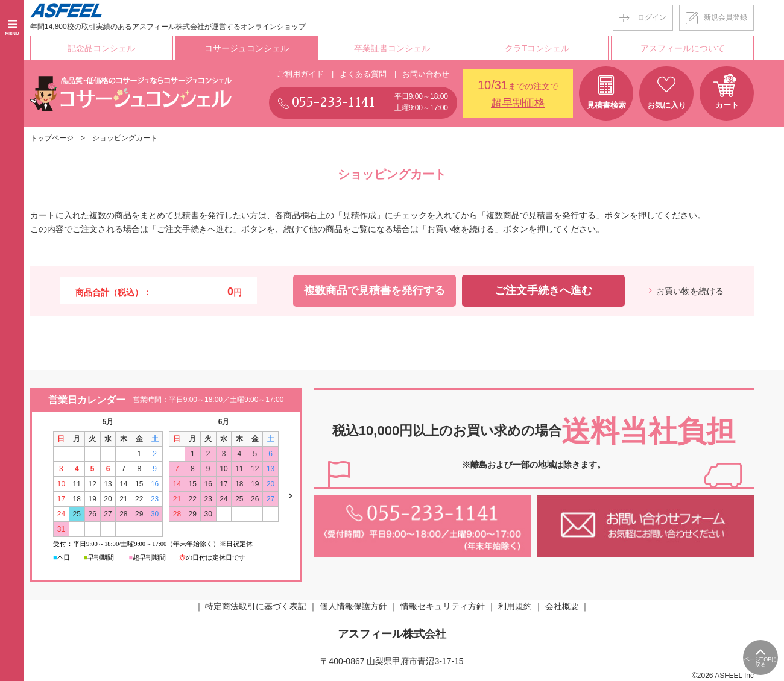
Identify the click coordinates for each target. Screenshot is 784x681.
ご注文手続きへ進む (543, 290)
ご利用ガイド (300, 73)
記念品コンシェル (101, 48)
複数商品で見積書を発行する (375, 290)
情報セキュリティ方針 (443, 606)
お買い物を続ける (690, 290)
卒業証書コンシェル (392, 48)
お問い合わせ (426, 73)
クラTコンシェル (538, 48)
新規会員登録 (726, 17)
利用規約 (515, 606)
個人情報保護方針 (353, 606)
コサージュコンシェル (247, 48)
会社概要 (562, 606)
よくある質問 (363, 73)
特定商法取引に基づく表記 (257, 606)
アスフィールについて (683, 48)
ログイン (652, 17)
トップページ (52, 137)
